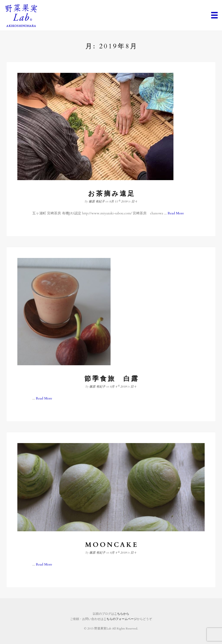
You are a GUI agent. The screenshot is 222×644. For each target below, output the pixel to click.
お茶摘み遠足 (112, 194)
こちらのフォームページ (120, 619)
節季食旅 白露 (112, 379)
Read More (176, 213)
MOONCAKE (112, 545)
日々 (134, 201)
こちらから (122, 614)
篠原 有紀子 (97, 201)
